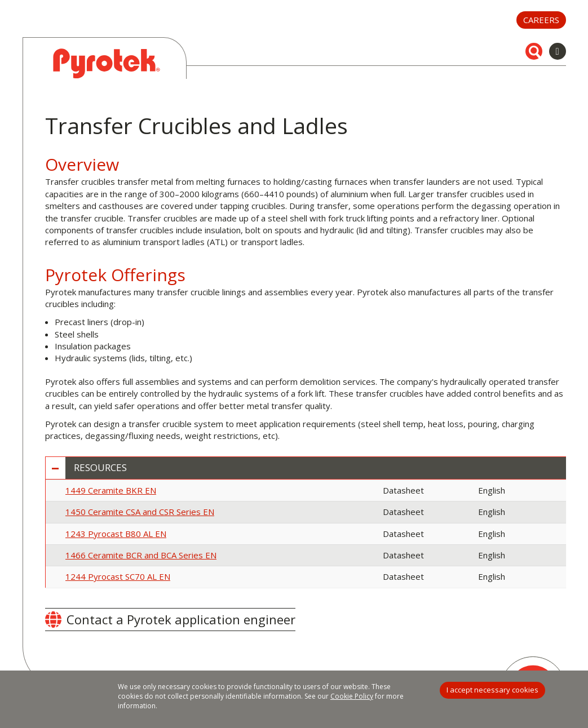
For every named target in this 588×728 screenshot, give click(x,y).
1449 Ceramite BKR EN (111, 490)
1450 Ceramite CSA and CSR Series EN (140, 512)
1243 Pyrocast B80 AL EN (116, 534)
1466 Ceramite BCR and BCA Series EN (141, 555)
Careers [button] (541, 20)
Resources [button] (100, 468)
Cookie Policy (352, 696)
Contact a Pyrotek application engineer (181, 619)
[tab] (306, 468)
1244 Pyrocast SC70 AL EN (118, 576)
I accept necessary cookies (492, 690)
